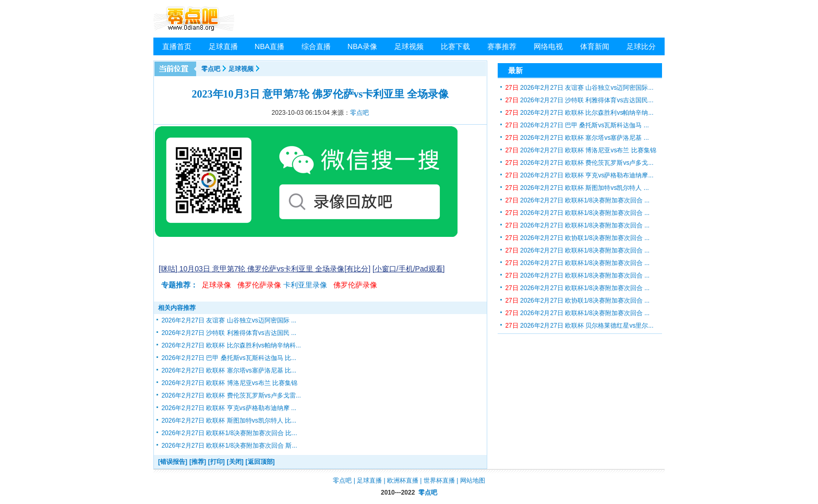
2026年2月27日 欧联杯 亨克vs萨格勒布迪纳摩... (579, 175)
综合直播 (316, 46)
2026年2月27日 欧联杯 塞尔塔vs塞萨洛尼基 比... (229, 370)
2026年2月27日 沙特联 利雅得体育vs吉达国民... (579, 100)
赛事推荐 (502, 46)
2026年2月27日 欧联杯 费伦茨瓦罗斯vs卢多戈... (579, 163)
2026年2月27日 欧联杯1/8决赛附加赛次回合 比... (229, 433)
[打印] (216, 462)
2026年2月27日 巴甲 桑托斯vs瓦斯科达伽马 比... (229, 358)
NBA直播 (269, 46)
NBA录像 (362, 46)
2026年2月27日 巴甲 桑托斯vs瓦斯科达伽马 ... (577, 125)
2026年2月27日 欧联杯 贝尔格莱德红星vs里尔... (579, 326)
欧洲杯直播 (403, 481)
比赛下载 (455, 46)
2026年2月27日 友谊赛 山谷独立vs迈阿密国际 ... (229, 320)
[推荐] (198, 462)
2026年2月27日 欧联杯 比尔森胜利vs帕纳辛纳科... (231, 345)
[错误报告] (173, 462)
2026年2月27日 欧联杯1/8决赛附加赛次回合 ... (577, 200)
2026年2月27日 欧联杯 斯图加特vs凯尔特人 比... (229, 421)
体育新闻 (595, 46)
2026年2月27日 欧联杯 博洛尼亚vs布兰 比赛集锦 (229, 383)
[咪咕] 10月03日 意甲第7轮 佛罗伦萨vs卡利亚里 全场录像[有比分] (264, 269)
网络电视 (548, 46)
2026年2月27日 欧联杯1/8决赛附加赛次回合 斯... (229, 446)
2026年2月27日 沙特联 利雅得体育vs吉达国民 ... (229, 333)
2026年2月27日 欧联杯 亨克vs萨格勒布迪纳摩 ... (229, 408)
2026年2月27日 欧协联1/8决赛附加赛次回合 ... (577, 238)
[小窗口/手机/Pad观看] (408, 269)
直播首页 (177, 46)
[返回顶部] (260, 462)
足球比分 (641, 46)
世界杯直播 (439, 481)
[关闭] (235, 462)
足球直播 (223, 46)
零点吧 (211, 69)
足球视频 (409, 46)
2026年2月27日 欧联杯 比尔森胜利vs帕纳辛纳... (579, 113)
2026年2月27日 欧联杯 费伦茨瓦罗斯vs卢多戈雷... (231, 395)
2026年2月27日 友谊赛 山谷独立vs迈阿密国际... (579, 88)
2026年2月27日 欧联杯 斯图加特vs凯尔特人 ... (577, 188)
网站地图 (473, 481)
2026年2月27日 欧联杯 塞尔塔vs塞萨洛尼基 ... (577, 138)
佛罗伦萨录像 (259, 285)
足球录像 (216, 285)
